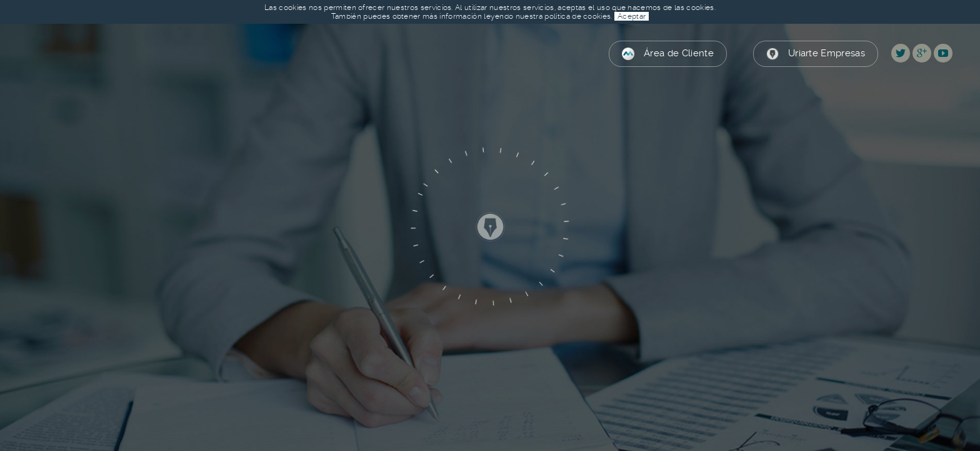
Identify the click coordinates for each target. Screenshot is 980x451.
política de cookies (577, 16)
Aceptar (632, 16)
